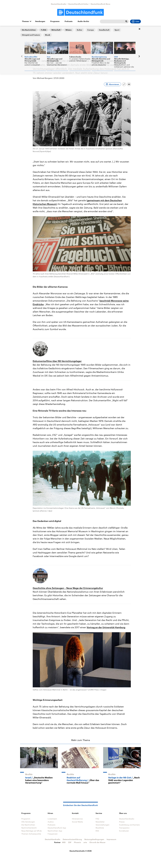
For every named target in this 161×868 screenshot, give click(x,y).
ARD (64, 842)
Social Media (77, 822)
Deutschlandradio (59, 4)
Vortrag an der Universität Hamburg (106, 627)
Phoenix (77, 842)
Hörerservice (77, 819)
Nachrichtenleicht (29, 828)
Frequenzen (53, 834)
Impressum (111, 839)
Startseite (24, 30)
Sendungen (40, 21)
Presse (122, 822)
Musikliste (100, 828)
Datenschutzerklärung (72, 839)
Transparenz (124, 828)
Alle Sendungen (28, 822)
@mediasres (35, 30)
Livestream (52, 819)
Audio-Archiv (83, 21)
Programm (55, 21)
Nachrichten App (55, 831)
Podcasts (69, 21)
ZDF (70, 842)
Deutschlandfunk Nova (100, 4)
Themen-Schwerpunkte (31, 834)
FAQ (97, 819)
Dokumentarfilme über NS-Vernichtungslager (57, 361)
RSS (97, 831)
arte (85, 842)
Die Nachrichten (28, 825)
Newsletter (100, 822)
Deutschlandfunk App (57, 828)
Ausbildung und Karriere (129, 825)
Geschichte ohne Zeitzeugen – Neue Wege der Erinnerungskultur (68, 588)
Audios (51, 822)
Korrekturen (124, 831)
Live (135, 21)
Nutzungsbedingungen (94, 839)
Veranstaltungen (103, 825)
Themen (25, 21)
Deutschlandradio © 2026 (81, 851)
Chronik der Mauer (97, 842)
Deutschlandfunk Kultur (78, 4)
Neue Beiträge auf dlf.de (32, 831)
